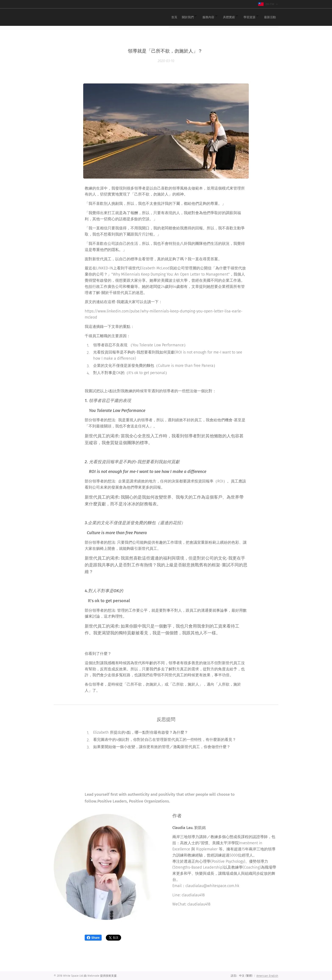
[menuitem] (224, 17)
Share (93, 938)
